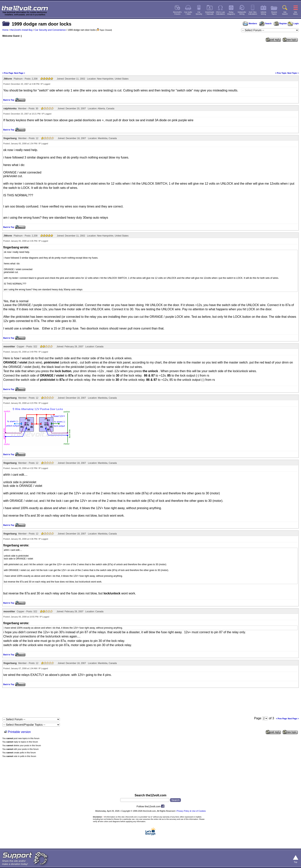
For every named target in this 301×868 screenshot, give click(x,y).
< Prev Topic (281, 73)
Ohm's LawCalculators (220, 13)
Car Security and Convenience (50, 30)
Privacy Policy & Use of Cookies (191, 811)
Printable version (19, 732)
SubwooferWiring (242, 13)
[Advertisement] (150, 56)
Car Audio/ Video (188, 13)
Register (280, 24)
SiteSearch (285, 13)
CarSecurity (199, 13)
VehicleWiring (263, 13)
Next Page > (19, 73)
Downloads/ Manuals (210, 13)
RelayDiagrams (231, 13)
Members (250, 24)
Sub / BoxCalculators (253, 13)
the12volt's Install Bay (21, 30)
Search (265, 24)
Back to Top (9, 100)
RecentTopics (274, 13)
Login (293, 24)
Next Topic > (293, 73)
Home (5, 30)
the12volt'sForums (177, 13)
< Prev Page (8, 73)
